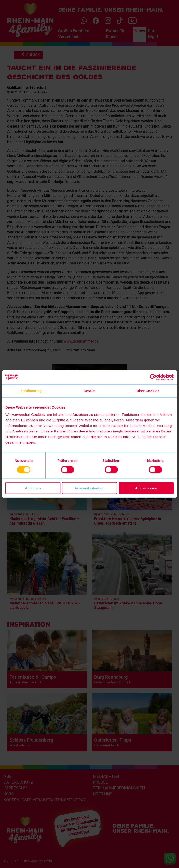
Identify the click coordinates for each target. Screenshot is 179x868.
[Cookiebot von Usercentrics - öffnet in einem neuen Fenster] (153, 377)
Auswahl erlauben (89, 488)
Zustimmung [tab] (31, 391)
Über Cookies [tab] (148, 391)
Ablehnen (33, 488)
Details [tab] (89, 391)
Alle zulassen (146, 488)
